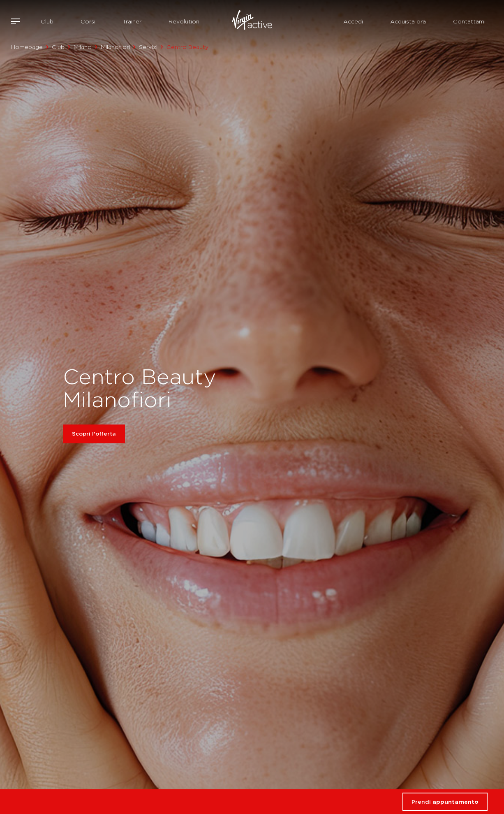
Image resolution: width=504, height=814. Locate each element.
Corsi (88, 21)
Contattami (469, 21)
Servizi (148, 47)
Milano (83, 47)
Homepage (27, 47)
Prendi (445, 802)
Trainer (132, 21)
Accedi (353, 21)
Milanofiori (115, 47)
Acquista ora (408, 21)
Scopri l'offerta (94, 434)
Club (47, 21)
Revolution (184, 21)
